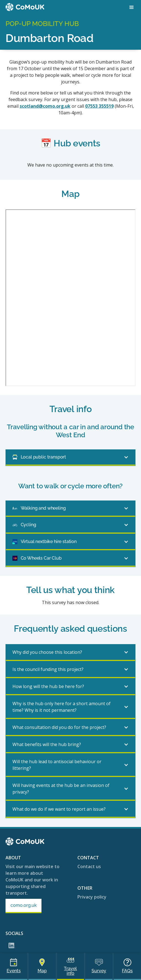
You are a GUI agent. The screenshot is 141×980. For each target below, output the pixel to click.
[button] (132, 7)
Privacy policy (92, 897)
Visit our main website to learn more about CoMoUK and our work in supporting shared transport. (32, 880)
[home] (25, 7)
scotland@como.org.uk (45, 106)
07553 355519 (99, 106)
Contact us (89, 866)
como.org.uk (24, 905)
